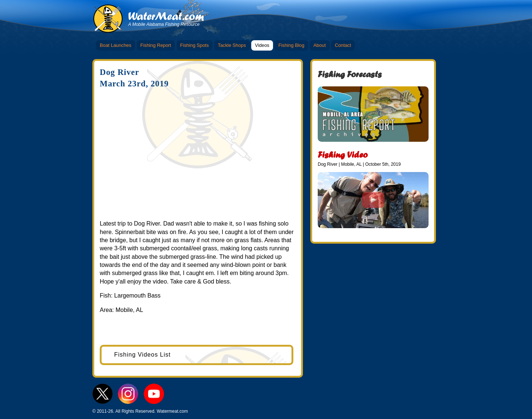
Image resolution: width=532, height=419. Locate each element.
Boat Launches (115, 45)
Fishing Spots (195, 45)
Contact (343, 45)
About (319, 45)
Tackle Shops (232, 45)
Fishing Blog (291, 45)
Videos (262, 45)
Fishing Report (156, 45)
